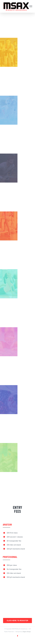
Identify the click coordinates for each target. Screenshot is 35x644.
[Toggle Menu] (31, 6)
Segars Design (27, 632)
